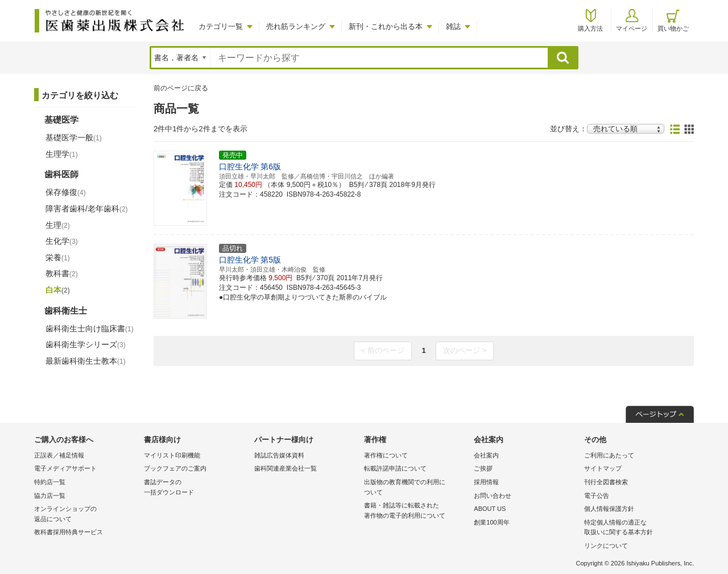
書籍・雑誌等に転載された (416, 511)
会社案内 (486, 455)
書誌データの (196, 488)
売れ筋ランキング (296, 26)
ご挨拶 (483, 468)
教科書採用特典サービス (69, 532)
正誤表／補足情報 (59, 455)
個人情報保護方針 (609, 509)
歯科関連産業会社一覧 (286, 468)
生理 (58, 225)
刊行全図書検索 (606, 482)
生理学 (62, 154)
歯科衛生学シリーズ (86, 344)
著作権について (386, 455)
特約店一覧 (50, 482)
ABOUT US (490, 509)
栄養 (58, 257)
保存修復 (66, 192)
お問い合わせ (493, 496)
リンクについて (606, 546)
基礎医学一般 (74, 138)
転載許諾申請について (395, 468)
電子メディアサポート (65, 468)
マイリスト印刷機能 (172, 455)
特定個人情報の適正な (636, 528)
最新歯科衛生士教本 (86, 361)
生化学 (62, 241)
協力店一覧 (50, 496)
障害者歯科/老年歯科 (87, 209)
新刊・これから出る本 (386, 26)
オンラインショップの (86, 515)
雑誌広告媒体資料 (279, 455)
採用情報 (486, 482)
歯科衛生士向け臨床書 (90, 328)
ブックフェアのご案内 (175, 468)
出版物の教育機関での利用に (416, 488)
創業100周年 (491, 522)
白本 (58, 290)
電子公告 (597, 496)
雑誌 (453, 26)
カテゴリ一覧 (221, 26)
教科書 (62, 273)
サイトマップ (603, 468)
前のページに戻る (181, 88)
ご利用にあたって (609, 455)
